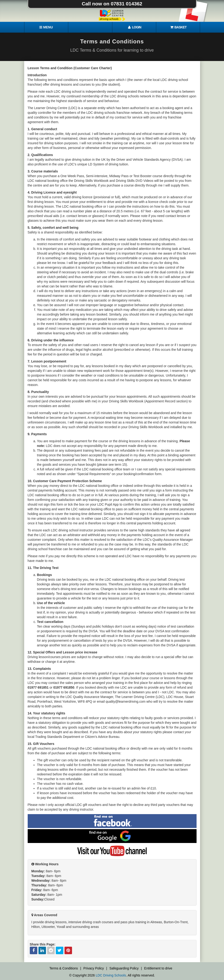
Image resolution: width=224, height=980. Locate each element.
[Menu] (46, 27)
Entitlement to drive (158, 968)
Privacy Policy (94, 968)
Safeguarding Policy (124, 968)
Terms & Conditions (64, 968)
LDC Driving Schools (111, 975)
